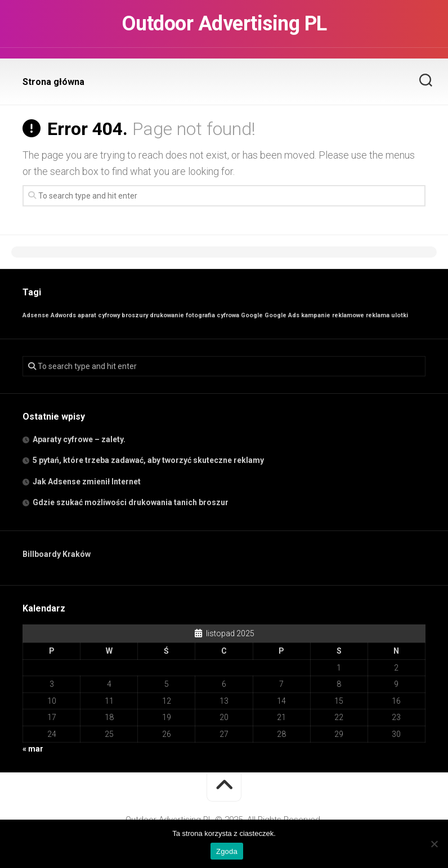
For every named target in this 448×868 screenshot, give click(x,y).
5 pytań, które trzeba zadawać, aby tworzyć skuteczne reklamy (148, 460)
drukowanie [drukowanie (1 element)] (167, 315)
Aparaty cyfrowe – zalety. (79, 439)
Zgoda (227, 851)
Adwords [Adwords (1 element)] (63, 315)
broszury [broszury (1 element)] (135, 315)
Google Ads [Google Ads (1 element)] (282, 315)
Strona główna (53, 82)
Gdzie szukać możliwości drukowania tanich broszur (131, 502)
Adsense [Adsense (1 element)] (36, 315)
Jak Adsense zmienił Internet (87, 482)
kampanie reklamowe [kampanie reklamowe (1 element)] (333, 315)
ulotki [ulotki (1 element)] (400, 315)
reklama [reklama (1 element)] (378, 315)
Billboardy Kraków (57, 554)
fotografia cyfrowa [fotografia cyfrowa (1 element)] (212, 315)
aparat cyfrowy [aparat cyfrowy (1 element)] (99, 315)
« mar (33, 749)
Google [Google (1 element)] (252, 315)
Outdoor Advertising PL (224, 24)
